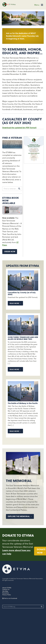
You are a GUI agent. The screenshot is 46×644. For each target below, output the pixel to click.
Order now (10, 251)
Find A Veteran (12, 138)
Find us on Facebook (10, 598)
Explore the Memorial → (20, 516)
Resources (6, 593)
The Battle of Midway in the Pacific (23, 403)
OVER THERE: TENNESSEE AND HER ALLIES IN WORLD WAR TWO (23, 338)
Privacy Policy (7, 595)
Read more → (15, 303)
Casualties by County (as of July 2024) (22, 293)
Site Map (5, 591)
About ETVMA (7, 588)
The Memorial (19, 481)
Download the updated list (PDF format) (19, 128)
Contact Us (6, 589)
